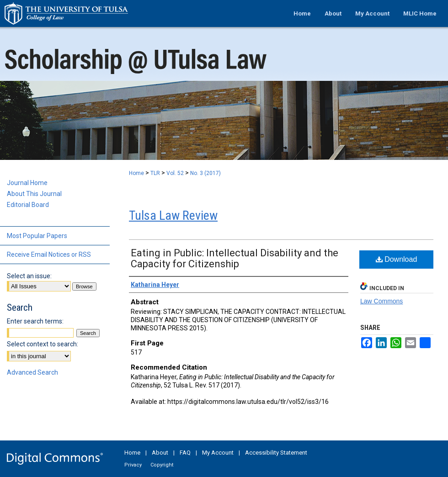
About (160, 453)
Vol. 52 (175, 173)
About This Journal (34, 194)
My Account (218, 453)
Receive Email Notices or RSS (49, 254)
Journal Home (27, 183)
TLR (155, 173)
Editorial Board (28, 205)
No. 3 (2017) (205, 173)
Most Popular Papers (37, 236)
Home (136, 173)
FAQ (185, 453)
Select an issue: (29, 276)
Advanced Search (32, 372)
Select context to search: (43, 344)
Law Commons (381, 301)
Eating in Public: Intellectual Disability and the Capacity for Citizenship (235, 258)
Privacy (133, 465)
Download (397, 259)
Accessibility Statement (276, 453)
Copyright (162, 465)
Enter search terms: (35, 321)
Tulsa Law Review (173, 215)
